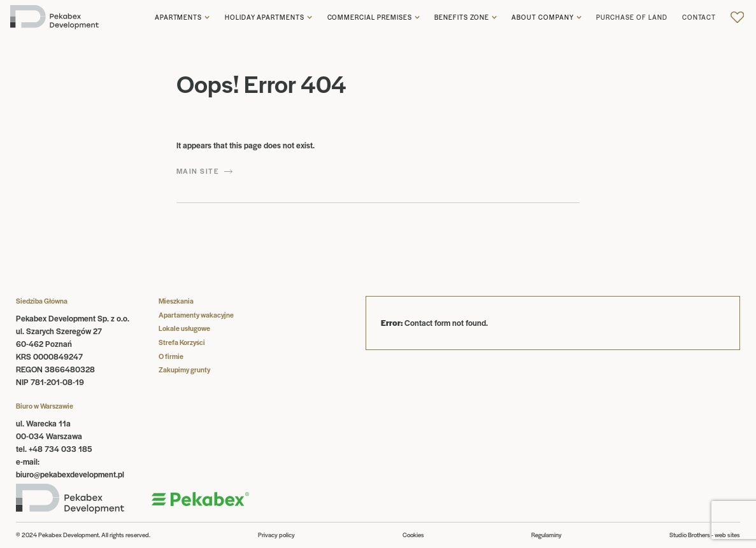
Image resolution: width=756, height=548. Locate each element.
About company (543, 18)
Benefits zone (462, 18)
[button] (182, 18)
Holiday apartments (265, 18)
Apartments (179, 18)
